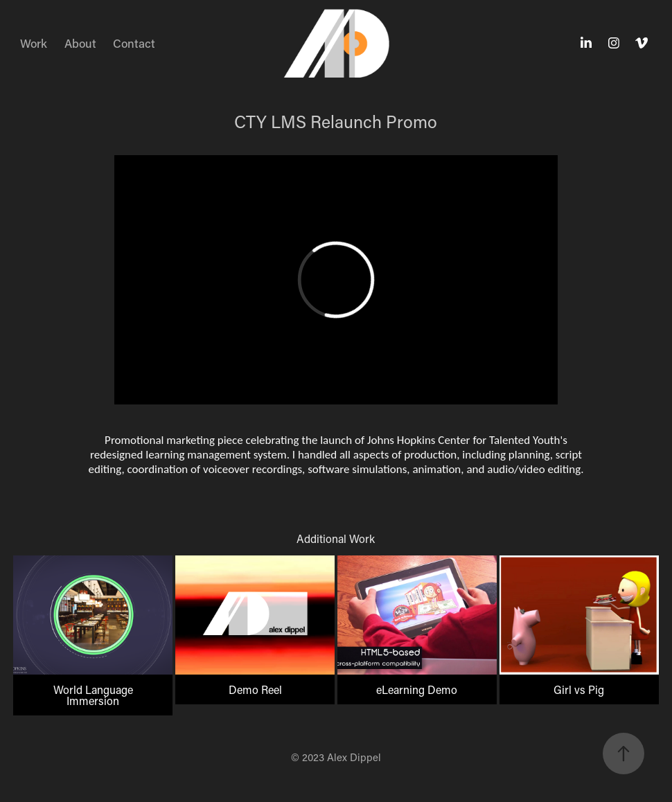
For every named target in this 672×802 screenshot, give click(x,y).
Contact (134, 43)
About (80, 43)
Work (34, 43)
